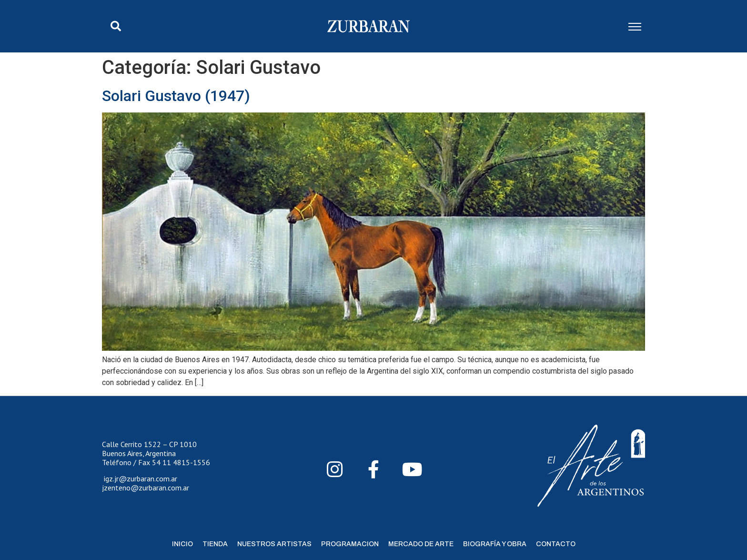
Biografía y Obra (495, 544)
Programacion (350, 544)
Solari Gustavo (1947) (176, 96)
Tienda (215, 544)
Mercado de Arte (421, 544)
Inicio (182, 544)
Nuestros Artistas (274, 544)
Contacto (556, 544)
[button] (116, 26)
